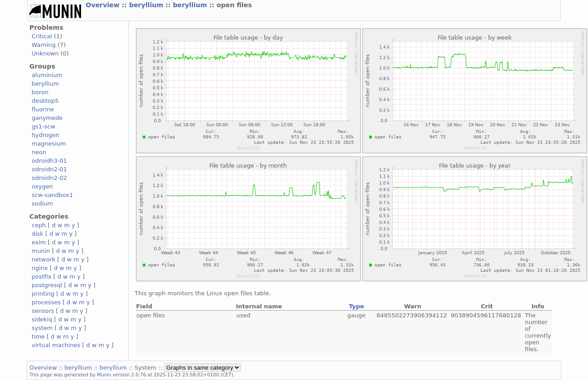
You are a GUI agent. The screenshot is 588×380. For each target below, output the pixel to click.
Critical (42, 36)
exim (39, 242)
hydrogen (45, 135)
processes (46, 302)
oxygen (42, 186)
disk (37, 234)
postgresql (47, 285)
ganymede (47, 118)
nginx (40, 268)
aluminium (47, 75)
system (42, 328)
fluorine (43, 109)
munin (41, 251)
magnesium (49, 144)
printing (43, 294)
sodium (42, 204)
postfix (41, 277)
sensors (43, 311)
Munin (104, 375)
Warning (43, 45)
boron (40, 92)
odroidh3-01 (49, 161)
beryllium (147, 5)
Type (357, 306)
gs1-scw (43, 126)
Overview (104, 5)
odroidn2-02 (49, 178)
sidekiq (42, 319)
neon (39, 152)
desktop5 (45, 101)
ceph (39, 225)
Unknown (45, 53)
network (43, 259)
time (38, 337)
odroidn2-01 (49, 169)
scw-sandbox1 (52, 195)
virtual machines (56, 345)
